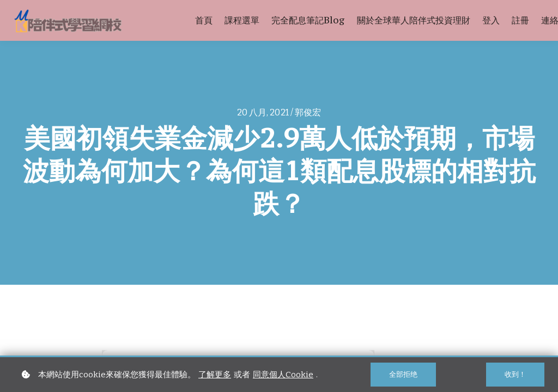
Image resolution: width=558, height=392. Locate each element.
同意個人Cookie (283, 375)
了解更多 (215, 375)
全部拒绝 (403, 374)
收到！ (515, 374)
